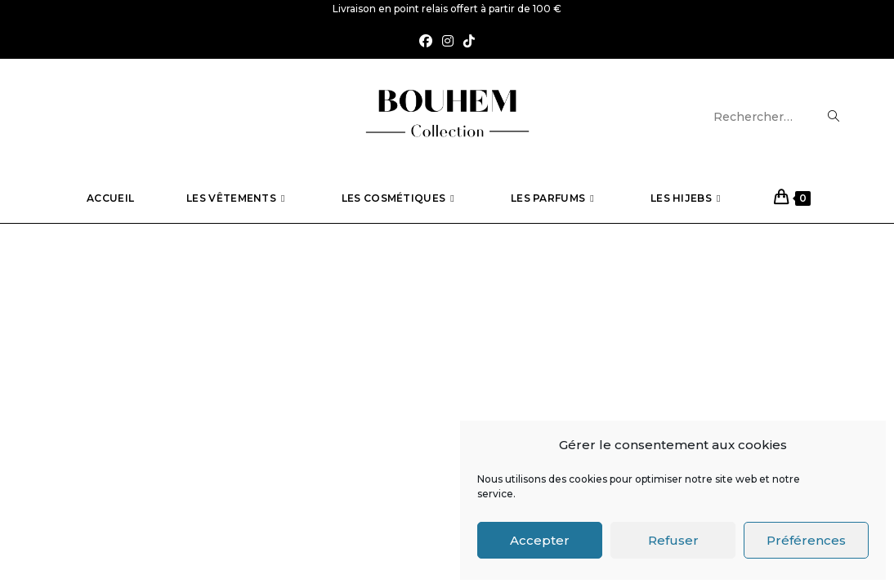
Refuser (673, 540)
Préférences (806, 540)
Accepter (540, 540)
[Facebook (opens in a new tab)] (426, 42)
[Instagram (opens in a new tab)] (448, 42)
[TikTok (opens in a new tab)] (469, 42)
